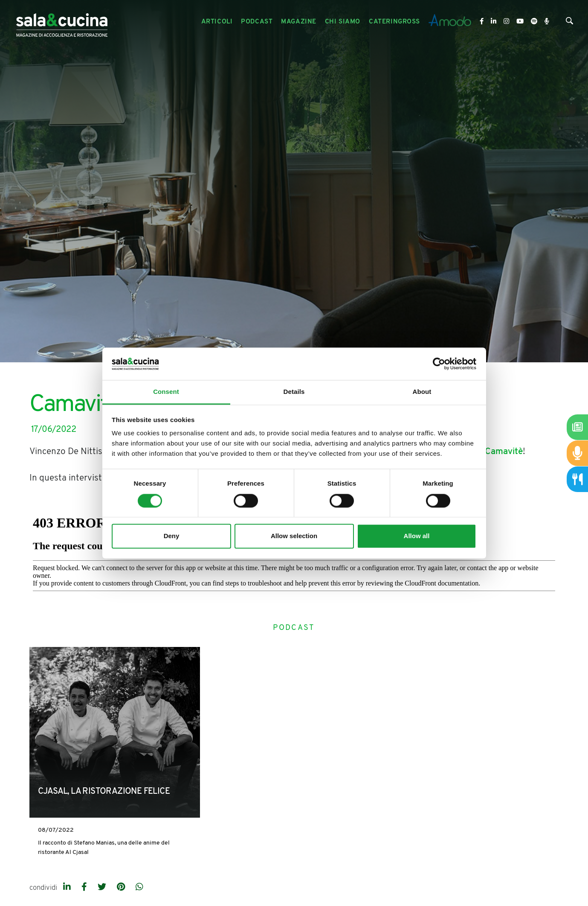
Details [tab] (294, 392)
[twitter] (103, 888)
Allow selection (294, 536)
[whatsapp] (139, 888)
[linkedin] (68, 888)
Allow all (417, 536)
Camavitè (504, 452)
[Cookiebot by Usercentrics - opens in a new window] (439, 364)
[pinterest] (122, 888)
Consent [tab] (166, 392)
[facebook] (85, 888)
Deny (172, 536)
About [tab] (422, 392)
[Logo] (62, 22)
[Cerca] (569, 23)
